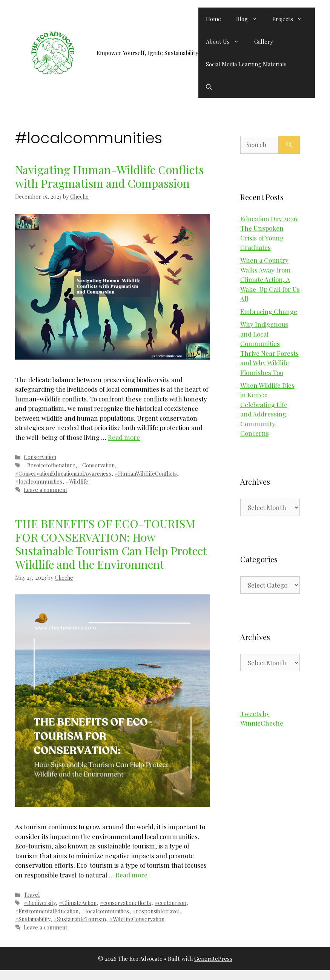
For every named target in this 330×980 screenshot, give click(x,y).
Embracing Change (269, 311)
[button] (209, 87)
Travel (32, 894)
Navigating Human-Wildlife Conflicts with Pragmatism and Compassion (109, 176)
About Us (226, 41)
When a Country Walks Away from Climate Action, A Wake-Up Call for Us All (270, 279)
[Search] (289, 145)
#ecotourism (170, 903)
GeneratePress (213, 959)
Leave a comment (45, 490)
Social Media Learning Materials (246, 64)
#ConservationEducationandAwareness (63, 473)
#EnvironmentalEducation (47, 911)
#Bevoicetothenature (50, 465)
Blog (250, 19)
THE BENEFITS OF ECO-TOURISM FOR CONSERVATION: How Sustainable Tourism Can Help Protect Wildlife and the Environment (111, 544)
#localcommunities (39, 481)
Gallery (264, 41)
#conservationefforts (126, 903)
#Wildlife (77, 481)
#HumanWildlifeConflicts (146, 473)
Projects (291, 19)
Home (213, 19)
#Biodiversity (40, 903)
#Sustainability (33, 919)
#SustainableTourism (80, 919)
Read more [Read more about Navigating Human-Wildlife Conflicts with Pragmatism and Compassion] (124, 437)
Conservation (40, 457)
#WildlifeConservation (137, 919)
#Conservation (97, 465)
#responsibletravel (156, 911)
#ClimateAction (78, 903)
